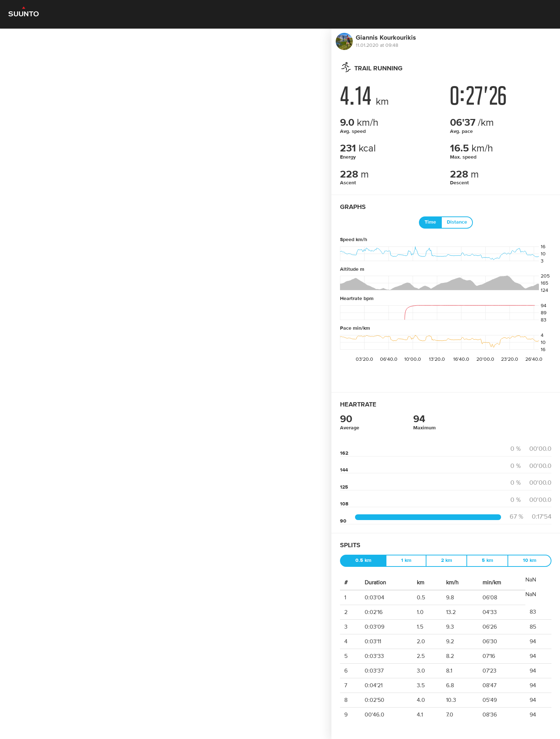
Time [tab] (430, 222)
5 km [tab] (487, 560)
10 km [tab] (530, 560)
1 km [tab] (406, 560)
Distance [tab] (457, 222)
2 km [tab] (447, 560)
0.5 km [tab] (363, 560)
